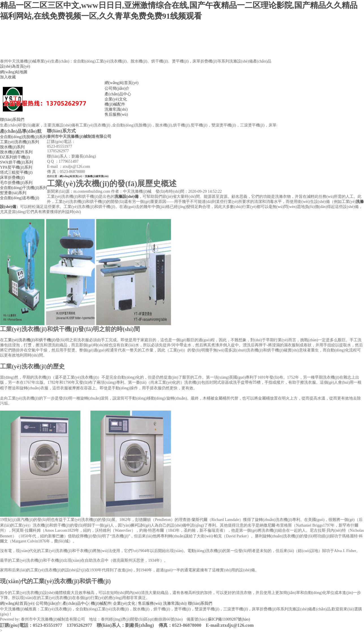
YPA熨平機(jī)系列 (16, 167)
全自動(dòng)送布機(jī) (19, 198)
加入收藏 (8, 77)
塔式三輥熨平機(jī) (16, 172)
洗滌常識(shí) (116, 109)
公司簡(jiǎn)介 (117, 88)
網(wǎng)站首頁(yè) (122, 83)
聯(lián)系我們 (12, 120)
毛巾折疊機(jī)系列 (16, 183)
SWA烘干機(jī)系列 (17, 162)
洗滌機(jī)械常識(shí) (97, 176)
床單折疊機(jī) (12, 178)
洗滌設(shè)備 (126, 197)
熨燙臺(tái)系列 (13, 193)
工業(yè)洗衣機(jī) (19, 340)
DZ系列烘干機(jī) (15, 157)
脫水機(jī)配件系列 (16, 152)
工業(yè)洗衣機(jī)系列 (19, 142)
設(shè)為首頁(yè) (15, 66)
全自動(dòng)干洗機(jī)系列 (23, 188)
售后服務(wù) (116, 114)
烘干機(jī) (47, 340)
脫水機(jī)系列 (12, 147)
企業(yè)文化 (116, 99)
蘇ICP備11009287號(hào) (229, 619)
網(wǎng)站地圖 (14, 72)
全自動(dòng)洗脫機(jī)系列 (23, 137)
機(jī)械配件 (115, 104)
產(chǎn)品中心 (118, 94)
